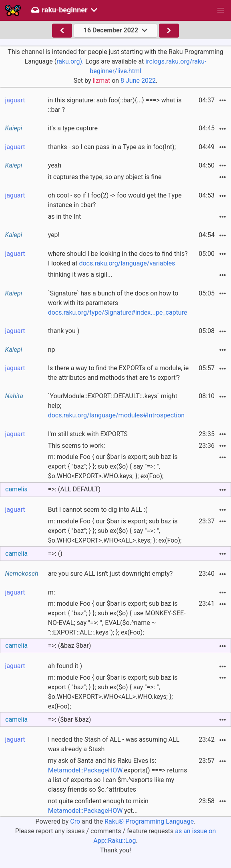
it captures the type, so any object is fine (105, 177)
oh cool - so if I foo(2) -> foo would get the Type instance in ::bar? (115, 200)
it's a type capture (73, 128)
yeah (55, 165)
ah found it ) (65, 666)
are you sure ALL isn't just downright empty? (110, 574)
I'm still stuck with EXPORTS (88, 434)
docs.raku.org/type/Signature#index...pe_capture (118, 312)
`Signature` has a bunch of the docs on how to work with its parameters (118, 303)
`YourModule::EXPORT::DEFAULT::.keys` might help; (116, 406)
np (52, 350)
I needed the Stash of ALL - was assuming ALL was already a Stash (114, 744)
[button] (221, 10)
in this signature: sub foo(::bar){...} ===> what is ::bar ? (115, 105)
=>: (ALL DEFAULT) (74, 489)
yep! (54, 235)
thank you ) (64, 331)
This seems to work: (77, 446)
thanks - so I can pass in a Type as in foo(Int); (112, 147)
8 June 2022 (138, 81)
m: (52, 592)
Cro (75, 821)
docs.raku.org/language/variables (127, 263)
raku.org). (70, 61)
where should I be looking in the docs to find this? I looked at (118, 258)
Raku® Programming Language (149, 821)
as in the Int (65, 217)
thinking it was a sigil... (80, 274)
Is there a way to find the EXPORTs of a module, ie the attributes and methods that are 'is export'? (119, 373)
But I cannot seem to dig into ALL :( (98, 510)
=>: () (55, 554)
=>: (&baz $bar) (70, 646)
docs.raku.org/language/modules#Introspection (116, 415)
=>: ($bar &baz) (70, 719)
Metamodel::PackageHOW (85, 770)
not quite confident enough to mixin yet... (98, 806)
